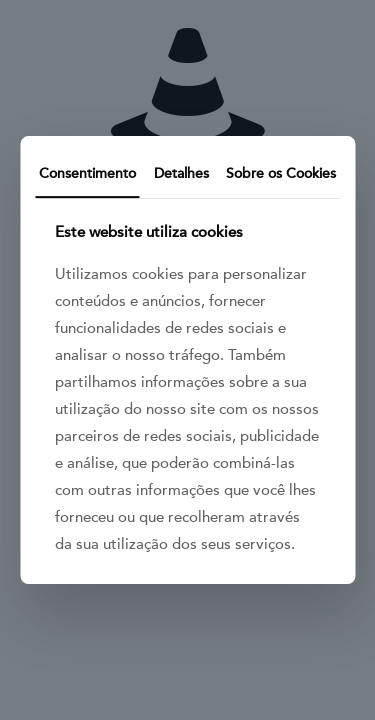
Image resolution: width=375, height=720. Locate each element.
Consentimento (87, 173)
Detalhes (181, 173)
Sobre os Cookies (281, 173)
